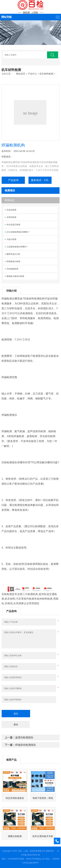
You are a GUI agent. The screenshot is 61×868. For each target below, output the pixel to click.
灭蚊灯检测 (11, 239)
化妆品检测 (11, 210)
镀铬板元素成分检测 (15, 276)
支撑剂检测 (11, 217)
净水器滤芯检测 (13, 225)
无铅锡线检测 (12, 269)
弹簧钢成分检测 (13, 261)
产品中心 (32, 74)
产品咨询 (13, 180)
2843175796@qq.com (35, 859)
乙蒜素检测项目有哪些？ (17, 247)
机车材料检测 (46, 74)
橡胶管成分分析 (13, 254)
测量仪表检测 (15, 836)
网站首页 (21, 74)
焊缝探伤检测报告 (26, 745)
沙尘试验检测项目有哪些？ (18, 232)
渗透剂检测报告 (24, 738)
